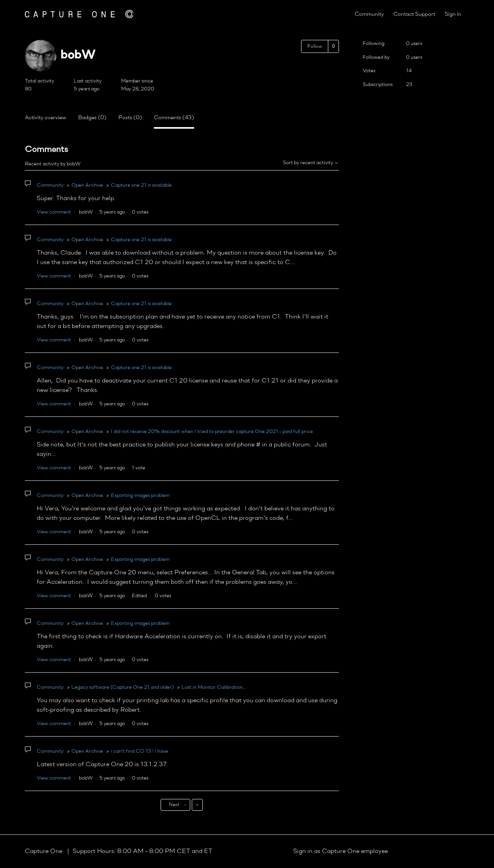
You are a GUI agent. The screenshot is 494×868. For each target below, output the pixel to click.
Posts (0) (130, 118)
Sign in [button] (453, 14)
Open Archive (87, 185)
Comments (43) (174, 118)
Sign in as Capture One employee (341, 851)
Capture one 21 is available (141, 185)
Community (369, 14)
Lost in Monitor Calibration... (214, 687)
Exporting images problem (140, 496)
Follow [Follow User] (315, 47)
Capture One (44, 851)
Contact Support (414, 14)
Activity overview (46, 118)
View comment (54, 212)
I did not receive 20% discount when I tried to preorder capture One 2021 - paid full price (212, 432)
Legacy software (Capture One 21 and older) (123, 687)
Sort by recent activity (311, 163)
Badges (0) (92, 118)
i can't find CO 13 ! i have (139, 751)
